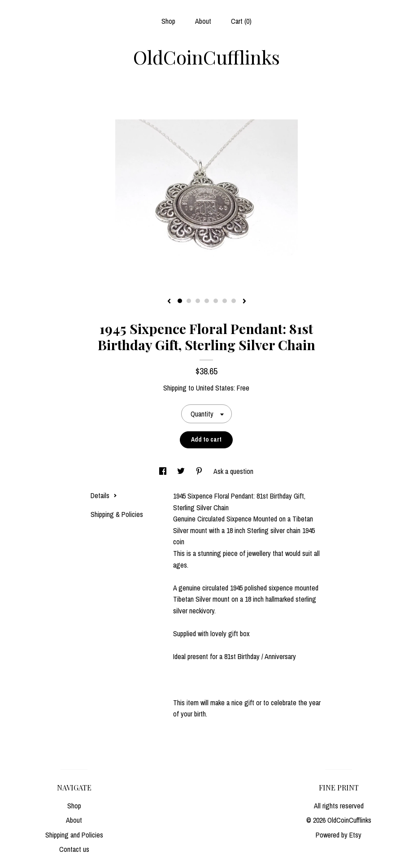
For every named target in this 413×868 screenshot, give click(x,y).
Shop (168, 21)
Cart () (241, 21)
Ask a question (233, 471)
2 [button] (189, 301)
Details (104, 495)
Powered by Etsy (339, 835)
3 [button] (198, 301)
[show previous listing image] (169, 302)
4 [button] (207, 301)
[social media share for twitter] (182, 471)
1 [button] (180, 301)
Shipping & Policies (117, 514)
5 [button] (216, 301)
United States (215, 388)
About (203, 21)
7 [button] (234, 301)
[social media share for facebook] (164, 471)
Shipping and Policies (74, 835)
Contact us (74, 849)
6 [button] (225, 301)
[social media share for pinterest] (200, 471)
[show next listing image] (244, 302)
